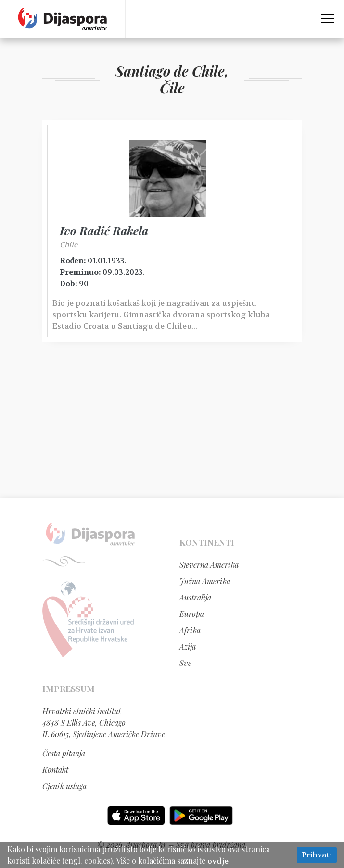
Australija (195, 597)
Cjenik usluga (64, 786)
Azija (188, 646)
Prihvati (317, 855)
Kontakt (55, 770)
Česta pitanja (64, 753)
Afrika (190, 630)
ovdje (218, 861)
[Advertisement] (172, 424)
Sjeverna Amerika (209, 565)
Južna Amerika (205, 581)
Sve (185, 663)
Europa (192, 614)
